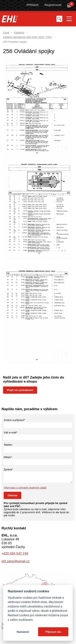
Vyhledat (59, 19)
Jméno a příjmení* (14, 420)
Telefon (8, 445)
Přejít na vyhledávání (20, 390)
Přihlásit (33, 5)
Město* (8, 457)
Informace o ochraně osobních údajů (25, 488)
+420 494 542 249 (15, 553)
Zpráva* (8, 469)
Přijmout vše (53, 632)
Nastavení (23, 632)
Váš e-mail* (10, 432)
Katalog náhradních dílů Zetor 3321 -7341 (27, 37)
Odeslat (13, 495)
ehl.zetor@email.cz (16, 561)
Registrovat (53, 5)
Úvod (6, 33)
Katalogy (19, 33)
